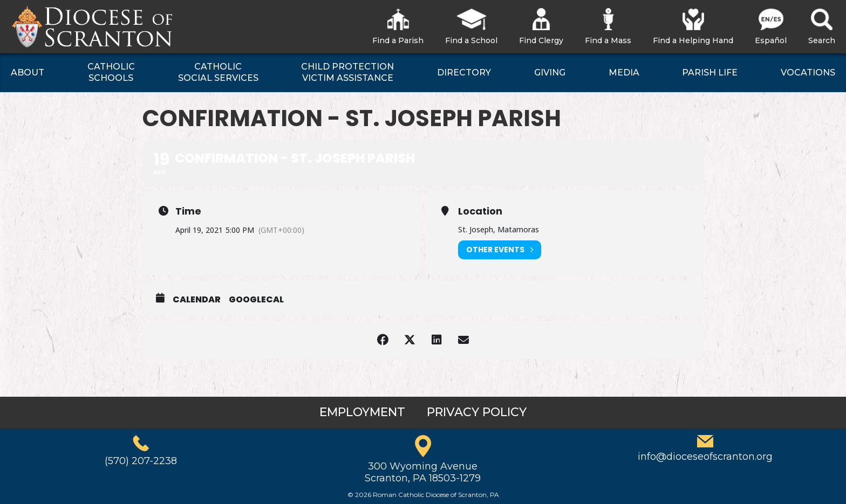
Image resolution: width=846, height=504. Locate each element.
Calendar (197, 300)
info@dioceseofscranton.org (705, 457)
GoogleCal (256, 300)
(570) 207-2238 (141, 461)
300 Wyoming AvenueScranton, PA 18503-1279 (423, 472)
